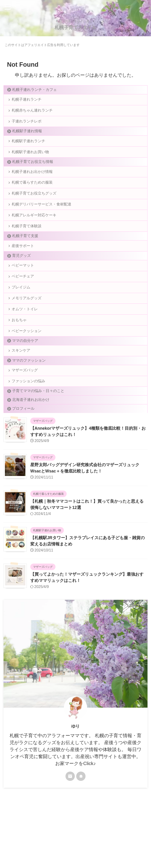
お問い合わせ (99, 837)
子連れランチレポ (27, 124)
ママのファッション (29, 384)
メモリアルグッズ (27, 317)
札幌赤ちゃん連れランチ (33, 112)
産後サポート (23, 259)
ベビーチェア (23, 292)
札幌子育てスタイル (75, 27)
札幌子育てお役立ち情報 (33, 168)
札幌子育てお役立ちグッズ (34, 202)
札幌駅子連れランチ (29, 145)
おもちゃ (20, 341)
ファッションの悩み (29, 407)
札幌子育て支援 (25, 249)
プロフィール (23, 435)
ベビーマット (23, 280)
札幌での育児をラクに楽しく (75, 846)
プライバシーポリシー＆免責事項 (65, 837)
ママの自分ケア (25, 363)
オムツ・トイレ (25, 329)
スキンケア (21, 374)
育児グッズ (21, 270)
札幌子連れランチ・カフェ (34, 90)
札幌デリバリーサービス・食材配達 (42, 214)
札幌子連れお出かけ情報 (33, 178)
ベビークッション (27, 353)
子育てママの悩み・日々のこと (38, 417)
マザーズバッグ (25, 395)
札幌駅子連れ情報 (27, 135)
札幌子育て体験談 (27, 239)
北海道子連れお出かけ (31, 426)
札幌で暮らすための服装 (33, 190)
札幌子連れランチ (27, 100)
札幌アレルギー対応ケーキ (34, 226)
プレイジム (21, 305)
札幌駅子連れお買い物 (31, 157)
